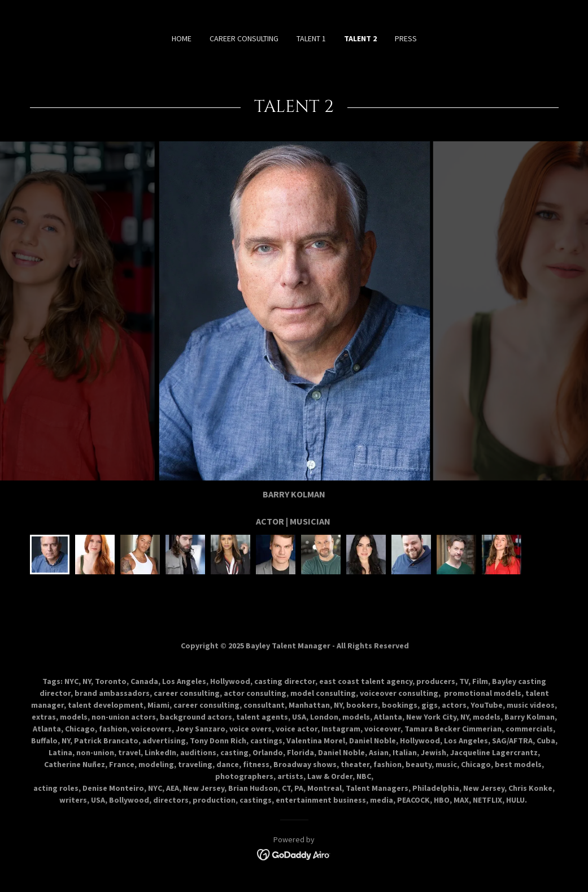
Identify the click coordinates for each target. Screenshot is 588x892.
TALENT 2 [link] (360, 38)
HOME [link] (182, 38)
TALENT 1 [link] (311, 38)
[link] (294, 854)
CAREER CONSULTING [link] (244, 38)
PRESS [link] (406, 38)
